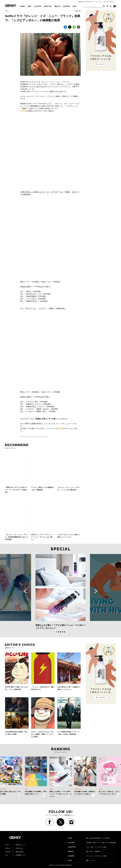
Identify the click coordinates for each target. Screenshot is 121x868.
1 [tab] (56, 632)
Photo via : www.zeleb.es (28, 437)
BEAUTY (57, 6)
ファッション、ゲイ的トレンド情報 (87, 856)
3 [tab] (60, 632)
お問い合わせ (14, 848)
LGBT (29, 6)
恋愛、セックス (81, 860)
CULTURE (38, 6)
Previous (25, 591)
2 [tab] (58, 632)
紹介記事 (61, 428)
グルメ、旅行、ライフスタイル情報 (87, 847)
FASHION (66, 6)
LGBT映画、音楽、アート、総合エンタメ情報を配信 (92, 843)
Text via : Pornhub (42, 437)
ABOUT (106, 2)
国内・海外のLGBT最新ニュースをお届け (89, 838)
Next (96, 591)
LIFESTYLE (48, 6)
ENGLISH (112, 2)
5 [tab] (65, 632)
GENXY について (15, 845)
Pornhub (23, 111)
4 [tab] (63, 632)
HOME (22, 6)
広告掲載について (15, 855)
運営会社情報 (14, 852)
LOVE (74, 6)
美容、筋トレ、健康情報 (84, 852)
